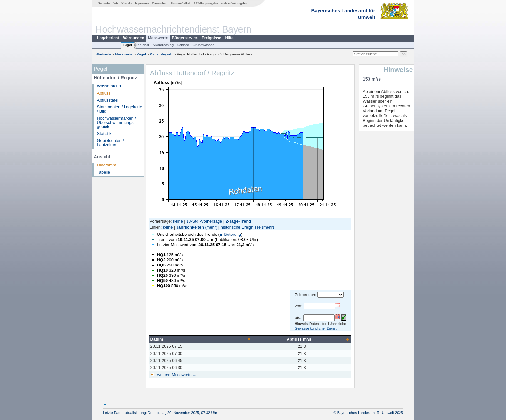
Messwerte (158, 38)
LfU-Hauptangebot (206, 3)
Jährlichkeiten (190, 227)
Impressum (142, 3)
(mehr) (211, 227)
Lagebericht (108, 38)
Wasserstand (109, 86)
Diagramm (107, 165)
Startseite (104, 3)
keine (178, 221)
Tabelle (104, 172)
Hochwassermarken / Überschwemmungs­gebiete (116, 122)
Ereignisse (212, 38)
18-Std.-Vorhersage (204, 221)
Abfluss (104, 93)
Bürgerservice (185, 38)
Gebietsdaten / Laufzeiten (111, 143)
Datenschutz (160, 3)
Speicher (142, 45)
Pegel (127, 45)
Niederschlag (163, 45)
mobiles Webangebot (234, 3)
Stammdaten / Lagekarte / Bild (120, 109)
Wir (116, 3)
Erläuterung (230, 234)
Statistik (104, 133)
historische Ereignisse (241, 227)
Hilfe (229, 38)
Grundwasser (203, 45)
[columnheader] (201, 339)
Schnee (183, 45)
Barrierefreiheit (181, 3)
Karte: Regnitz (162, 54)
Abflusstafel (108, 100)
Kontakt (127, 3)
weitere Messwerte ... (176, 375)
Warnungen (134, 38)
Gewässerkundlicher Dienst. (316, 328)
